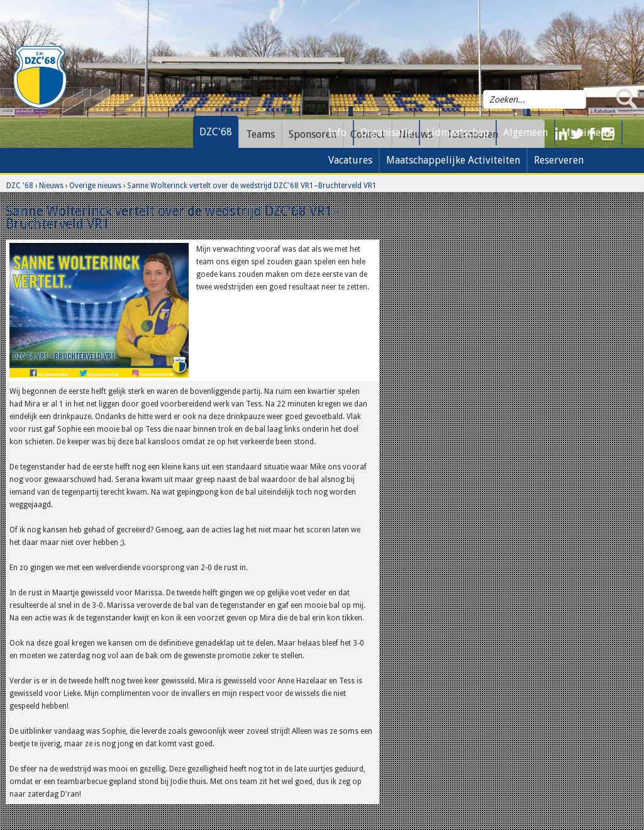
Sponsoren (313, 134)
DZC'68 (216, 132)
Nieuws (51, 186)
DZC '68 (20, 186)
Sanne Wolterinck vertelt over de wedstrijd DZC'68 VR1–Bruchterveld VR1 (252, 186)
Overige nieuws (95, 186)
